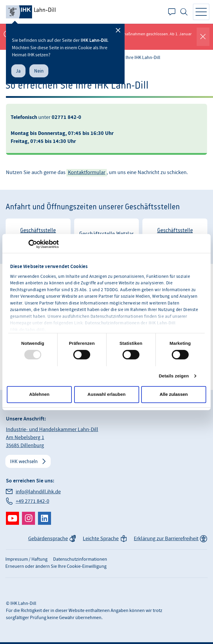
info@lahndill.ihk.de (38, 492)
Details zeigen (174, 376)
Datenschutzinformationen (80, 559)
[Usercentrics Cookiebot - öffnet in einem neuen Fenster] (33, 244)
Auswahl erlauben (106, 394)
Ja (18, 71)
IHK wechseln (24, 461)
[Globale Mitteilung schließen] (203, 37)
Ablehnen (39, 394)
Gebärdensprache (48, 539)
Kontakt (172, 12)
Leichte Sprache (101, 539)
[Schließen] (118, 30)
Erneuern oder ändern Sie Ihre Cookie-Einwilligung (56, 566)
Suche (184, 12)
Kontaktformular (87, 172)
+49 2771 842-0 (32, 501)
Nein (39, 71)
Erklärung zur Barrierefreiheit (166, 539)
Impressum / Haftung (26, 559)
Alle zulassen (174, 394)
